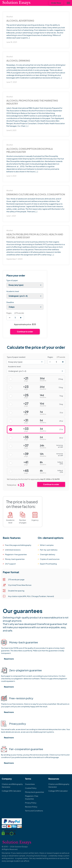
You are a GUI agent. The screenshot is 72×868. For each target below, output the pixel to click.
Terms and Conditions (34, 811)
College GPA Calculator (11, 791)
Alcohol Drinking (18, 61)
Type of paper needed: (16, 357)
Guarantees (30, 784)
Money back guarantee (35, 792)
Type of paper (12, 280)
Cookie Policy (31, 788)
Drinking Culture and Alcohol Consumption (36, 194)
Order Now (56, 3)
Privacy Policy (31, 803)
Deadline (10, 302)
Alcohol (10, 16)
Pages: (50, 357)
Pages (9, 313)
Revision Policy (31, 807)
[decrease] (10, 318)
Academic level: (15, 366)
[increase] (21, 318)
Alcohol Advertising (20, 21)
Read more (9, 659)
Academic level (13, 291)
